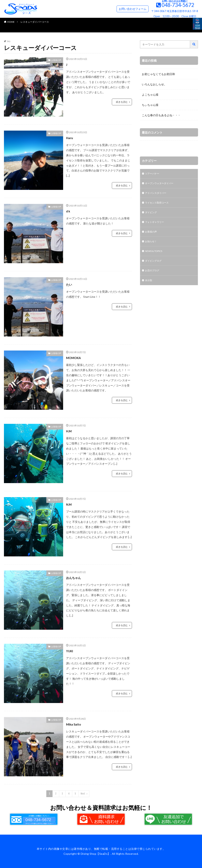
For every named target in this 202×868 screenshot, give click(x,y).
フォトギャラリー (156, 225)
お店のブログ (153, 277)
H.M (69, 431)
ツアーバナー (153, 174)
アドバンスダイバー (157, 195)
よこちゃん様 (150, 95)
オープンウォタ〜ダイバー (162, 184)
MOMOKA (75, 358)
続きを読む (122, 102)
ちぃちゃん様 (150, 105)
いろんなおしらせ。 (154, 84)
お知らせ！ (152, 246)
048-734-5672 (178, 5)
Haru (70, 138)
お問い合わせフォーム (133, 9)
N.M (69, 504)
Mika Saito (75, 724)
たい (70, 284)
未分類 (149, 287)
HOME (11, 22)
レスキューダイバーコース (35, 22)
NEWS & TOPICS (156, 256)
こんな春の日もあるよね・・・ (161, 115)
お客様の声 (56, 60)
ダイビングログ (155, 266)
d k (68, 211)
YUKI (70, 651)
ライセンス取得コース (159, 205)
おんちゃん (75, 578)
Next (83, 794)
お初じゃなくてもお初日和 (158, 74)
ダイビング (152, 215)
